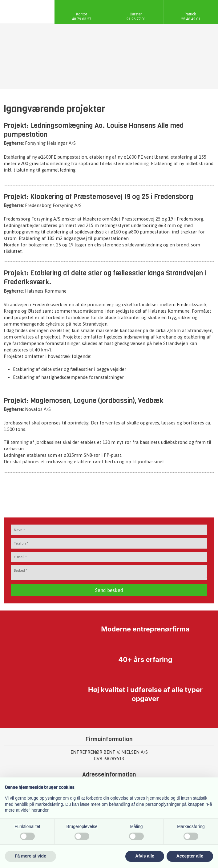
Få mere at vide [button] (30, 856)
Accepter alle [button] (190, 856)
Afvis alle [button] (145, 856)
